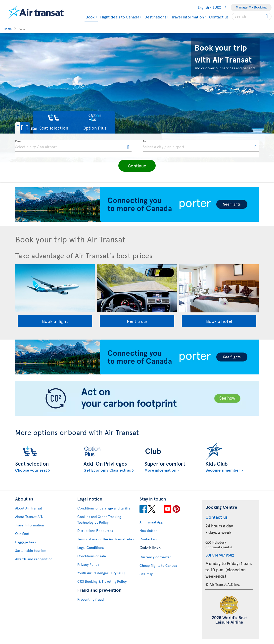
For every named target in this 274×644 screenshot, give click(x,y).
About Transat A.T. (29, 517)
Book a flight (55, 321)
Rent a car (137, 321)
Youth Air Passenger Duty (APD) (101, 573)
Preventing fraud (91, 599)
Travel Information (188, 17)
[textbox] (73, 146)
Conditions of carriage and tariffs (104, 508)
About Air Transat (29, 508)
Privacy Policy (88, 564)
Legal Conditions (91, 547)
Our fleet (22, 534)
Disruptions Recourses (95, 531)
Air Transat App (151, 522)
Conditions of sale (92, 556)
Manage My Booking (251, 7)
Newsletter (148, 531)
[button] (32, 128)
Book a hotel (219, 321)
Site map (146, 574)
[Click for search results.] (267, 16)
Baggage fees (25, 542)
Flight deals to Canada (119, 17)
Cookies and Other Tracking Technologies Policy (99, 519)
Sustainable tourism (31, 550)
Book (90, 17)
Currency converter (155, 557)
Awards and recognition (34, 559)
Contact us (219, 17)
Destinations (155, 17)
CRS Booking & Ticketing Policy (102, 581)
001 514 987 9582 (220, 555)
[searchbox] (252, 16)
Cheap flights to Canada (158, 565)
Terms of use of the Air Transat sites (106, 539)
